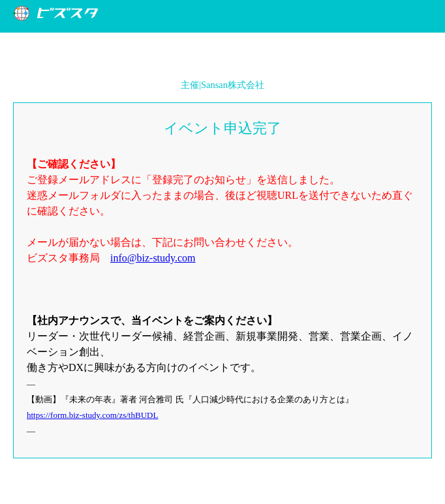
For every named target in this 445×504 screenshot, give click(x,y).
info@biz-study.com (153, 258)
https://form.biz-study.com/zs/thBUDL (92, 415)
